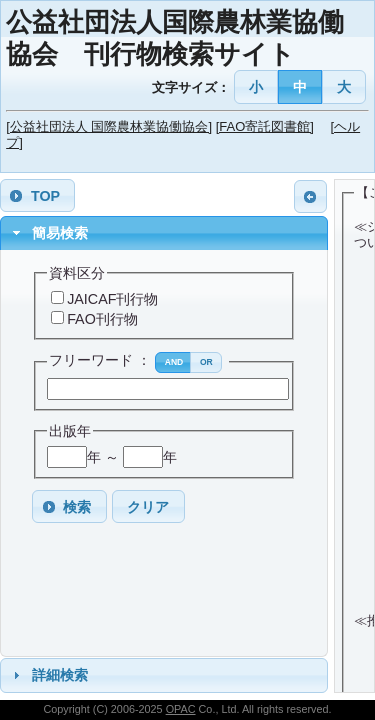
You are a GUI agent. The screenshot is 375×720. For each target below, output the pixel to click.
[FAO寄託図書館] (265, 126)
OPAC (181, 709)
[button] (256, 86)
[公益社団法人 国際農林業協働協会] (109, 126)
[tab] (164, 233)
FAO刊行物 (102, 319)
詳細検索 (60, 675)
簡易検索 (60, 233)
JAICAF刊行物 (112, 299)
